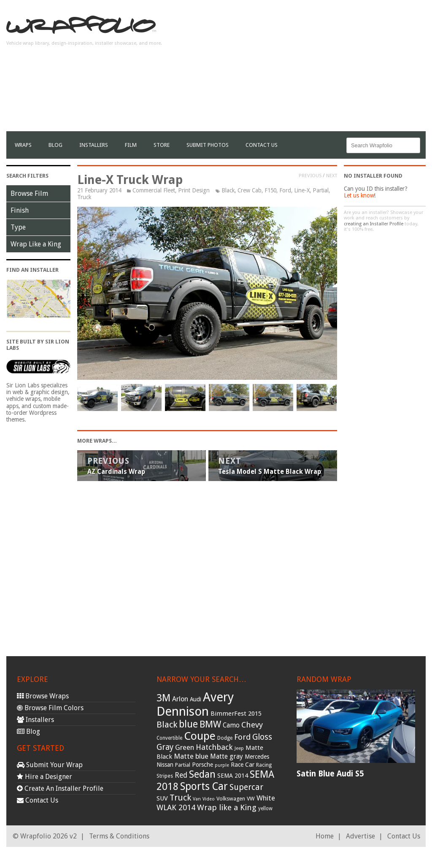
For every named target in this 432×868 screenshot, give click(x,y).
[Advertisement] (327, 72)
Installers (94, 145)
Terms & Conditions (119, 836)
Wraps (23, 145)
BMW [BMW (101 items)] (210, 724)
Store (162, 145)
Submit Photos (208, 145)
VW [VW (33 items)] (251, 799)
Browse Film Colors (50, 708)
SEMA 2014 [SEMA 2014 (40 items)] (233, 776)
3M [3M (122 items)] (163, 698)
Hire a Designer (45, 777)
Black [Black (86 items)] (167, 725)
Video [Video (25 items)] (209, 799)
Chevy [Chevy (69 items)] (252, 725)
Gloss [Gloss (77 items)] (262, 737)
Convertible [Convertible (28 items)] (169, 738)
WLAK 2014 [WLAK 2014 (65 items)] (176, 807)
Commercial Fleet (154, 190)
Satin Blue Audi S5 (330, 774)
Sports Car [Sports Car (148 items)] (204, 786)
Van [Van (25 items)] (197, 799)
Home (325, 836)
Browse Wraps (43, 696)
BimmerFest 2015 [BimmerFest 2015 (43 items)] (236, 714)
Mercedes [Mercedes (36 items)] (257, 757)
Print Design (194, 190)
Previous (310, 176)
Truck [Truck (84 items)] (180, 798)
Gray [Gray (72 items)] (165, 747)
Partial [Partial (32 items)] (183, 765)
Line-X (302, 190)
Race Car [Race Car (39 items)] (243, 765)
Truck (84, 197)
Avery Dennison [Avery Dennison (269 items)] (195, 704)
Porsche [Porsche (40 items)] (202, 765)
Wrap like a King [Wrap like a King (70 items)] (227, 807)
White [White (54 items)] (266, 798)
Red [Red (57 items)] (181, 775)
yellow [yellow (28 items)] (265, 809)
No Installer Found (373, 176)
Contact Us (262, 145)
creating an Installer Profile (374, 224)
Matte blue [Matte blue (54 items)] (191, 756)
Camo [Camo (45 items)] (231, 725)
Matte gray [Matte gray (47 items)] (227, 756)
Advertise (360, 836)
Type (18, 227)
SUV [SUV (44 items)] (162, 798)
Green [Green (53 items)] (185, 748)
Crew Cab (250, 190)
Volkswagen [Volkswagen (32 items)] (231, 799)
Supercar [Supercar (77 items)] (246, 787)
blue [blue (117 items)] (188, 724)
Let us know (359, 195)
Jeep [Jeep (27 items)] (239, 748)
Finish (20, 210)
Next (332, 176)
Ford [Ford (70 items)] (242, 737)
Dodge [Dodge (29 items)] (225, 738)
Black (228, 190)
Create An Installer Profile (60, 788)
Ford (285, 190)
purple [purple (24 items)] (222, 765)
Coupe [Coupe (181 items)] (200, 736)
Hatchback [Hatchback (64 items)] (214, 747)
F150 (270, 190)
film (131, 145)
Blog (55, 145)
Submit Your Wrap (50, 765)
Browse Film (29, 193)
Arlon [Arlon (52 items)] (180, 699)
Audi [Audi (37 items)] (196, 699)
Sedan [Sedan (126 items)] (202, 774)
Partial (321, 190)
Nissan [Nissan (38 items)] (165, 765)
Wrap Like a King (36, 244)
